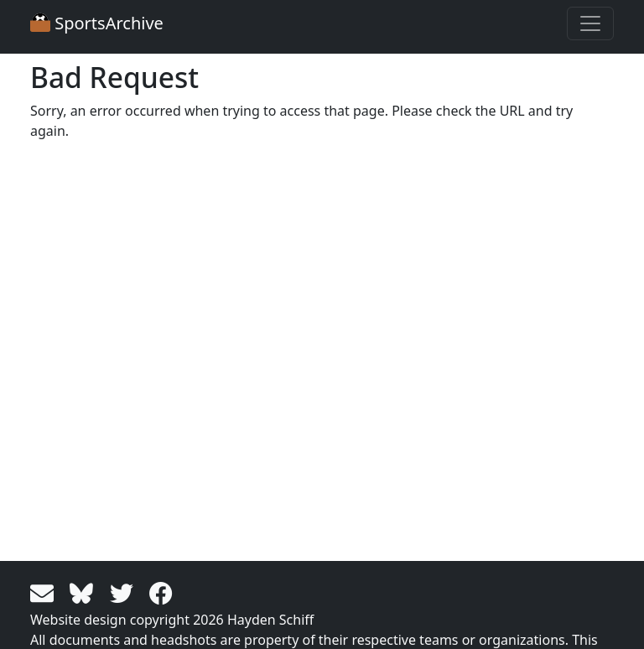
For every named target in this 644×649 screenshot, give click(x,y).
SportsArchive (97, 23)
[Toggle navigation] (590, 23)
